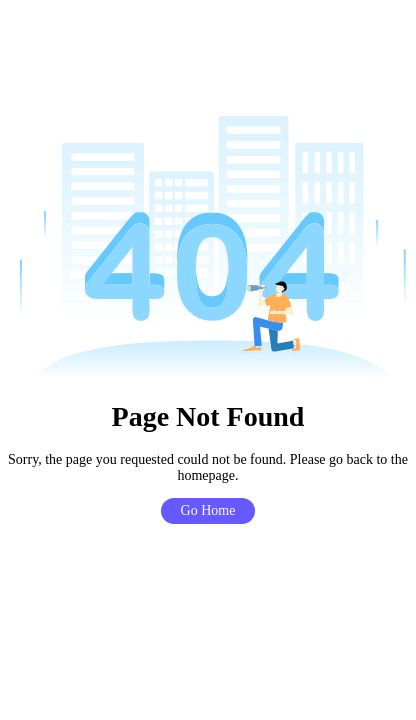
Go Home (208, 510)
